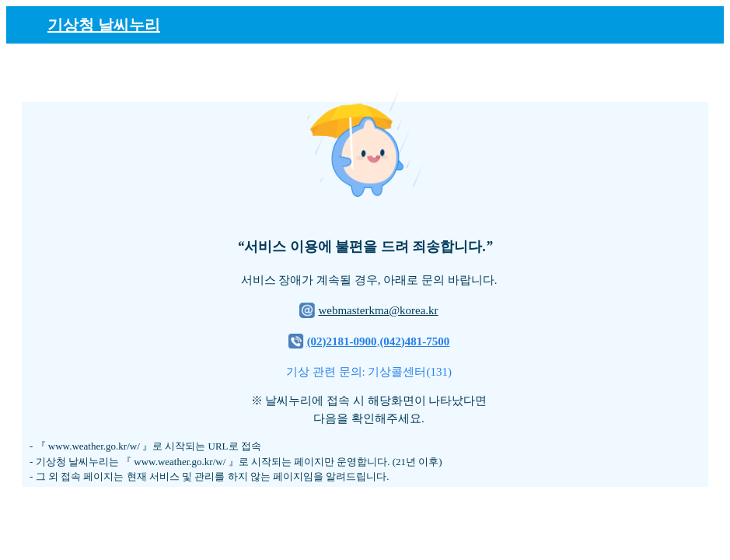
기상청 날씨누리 (104, 25)
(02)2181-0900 (342, 341)
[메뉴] (703, 24)
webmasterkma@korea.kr (378, 310)
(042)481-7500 (414, 341)
